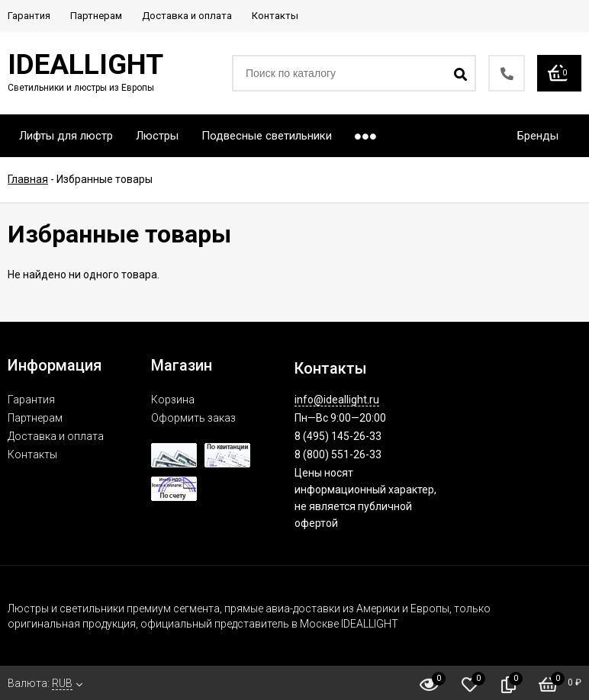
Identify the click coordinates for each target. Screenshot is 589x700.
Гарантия (31, 400)
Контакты (32, 454)
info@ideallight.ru (337, 400)
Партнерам (35, 418)
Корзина (173, 400)
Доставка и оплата (56, 436)
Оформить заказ (193, 418)
